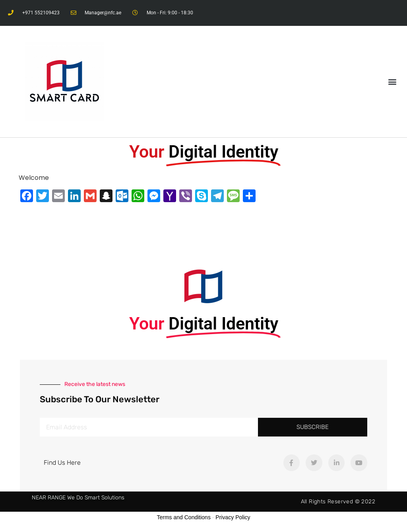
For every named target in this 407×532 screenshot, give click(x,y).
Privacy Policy (233, 517)
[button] (392, 82)
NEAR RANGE (49, 498)
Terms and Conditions (184, 517)
